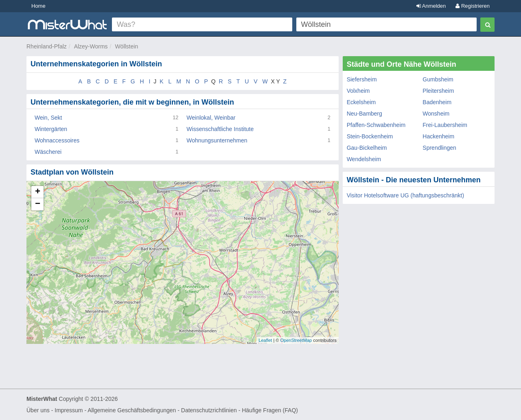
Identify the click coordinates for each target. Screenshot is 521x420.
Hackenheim (438, 136)
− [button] (38, 204)
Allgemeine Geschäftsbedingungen (132, 410)
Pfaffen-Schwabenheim (376, 125)
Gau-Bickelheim (367, 148)
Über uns (38, 410)
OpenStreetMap (296, 340)
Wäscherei (48, 152)
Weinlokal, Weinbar (211, 118)
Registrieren (473, 6)
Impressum (69, 410)
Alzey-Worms (91, 46)
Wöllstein (126, 46)
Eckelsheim (361, 102)
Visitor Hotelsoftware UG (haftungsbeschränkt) (405, 195)
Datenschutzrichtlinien (209, 410)
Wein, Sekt (48, 118)
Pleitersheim (438, 91)
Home (38, 6)
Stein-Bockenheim (370, 136)
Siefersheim (362, 79)
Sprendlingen (439, 148)
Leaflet (265, 340)
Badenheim (437, 102)
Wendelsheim (364, 159)
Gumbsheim (438, 79)
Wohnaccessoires (57, 140)
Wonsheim (436, 114)
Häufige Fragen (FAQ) (270, 410)
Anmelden (431, 6)
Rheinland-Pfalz (47, 46)
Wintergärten (51, 129)
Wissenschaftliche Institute (220, 129)
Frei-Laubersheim (445, 125)
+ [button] (38, 192)
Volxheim (358, 91)
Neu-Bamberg (364, 114)
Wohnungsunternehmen (217, 140)
